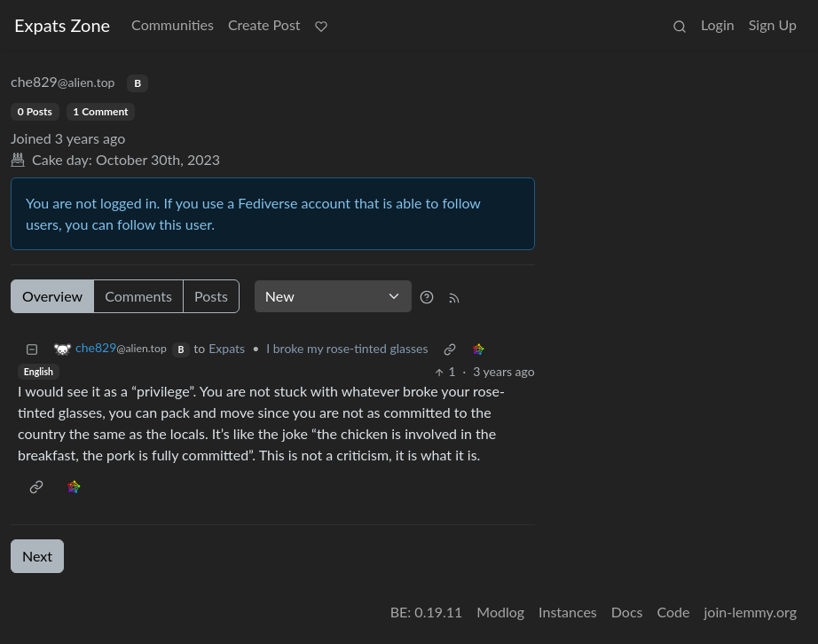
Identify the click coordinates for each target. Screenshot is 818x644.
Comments (138, 296)
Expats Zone (62, 25)
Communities (173, 24)
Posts (211, 296)
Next (37, 556)
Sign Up (773, 24)
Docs (627, 612)
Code (674, 612)
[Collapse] (32, 348)
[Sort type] (333, 296)
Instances (568, 612)
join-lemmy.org (751, 612)
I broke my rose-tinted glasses (347, 348)
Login (718, 24)
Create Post (264, 24)
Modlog (500, 612)
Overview (52, 296)
